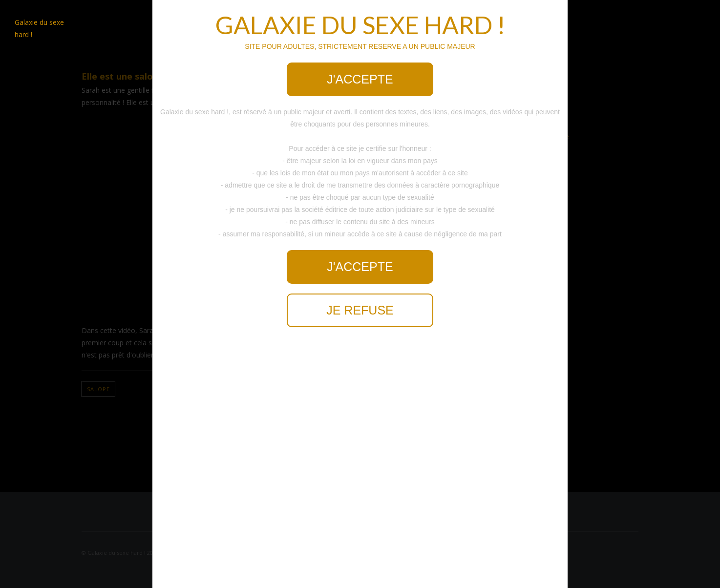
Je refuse (360, 310)
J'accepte (360, 79)
